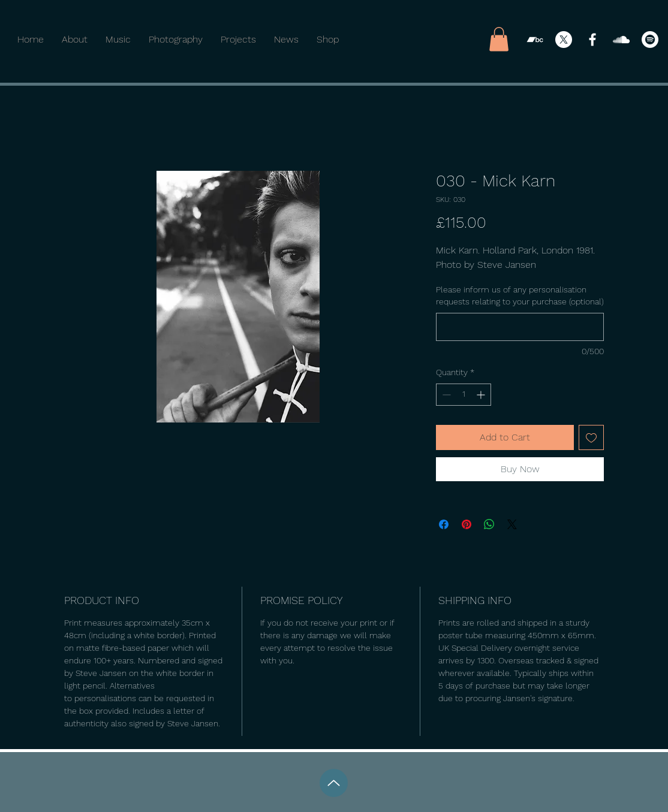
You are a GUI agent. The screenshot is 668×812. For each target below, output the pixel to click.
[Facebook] (592, 40)
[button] (499, 39)
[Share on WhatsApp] (489, 524)
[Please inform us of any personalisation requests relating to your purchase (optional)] (520, 327)
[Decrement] (445, 395)
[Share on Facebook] (444, 524)
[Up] (334, 783)
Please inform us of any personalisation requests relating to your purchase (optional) (520, 295)
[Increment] (482, 395)
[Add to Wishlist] (591, 437)
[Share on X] (512, 524)
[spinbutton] (464, 395)
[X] (564, 40)
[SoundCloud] (621, 40)
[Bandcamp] (535, 40)
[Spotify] (650, 40)
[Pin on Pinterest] (467, 524)
